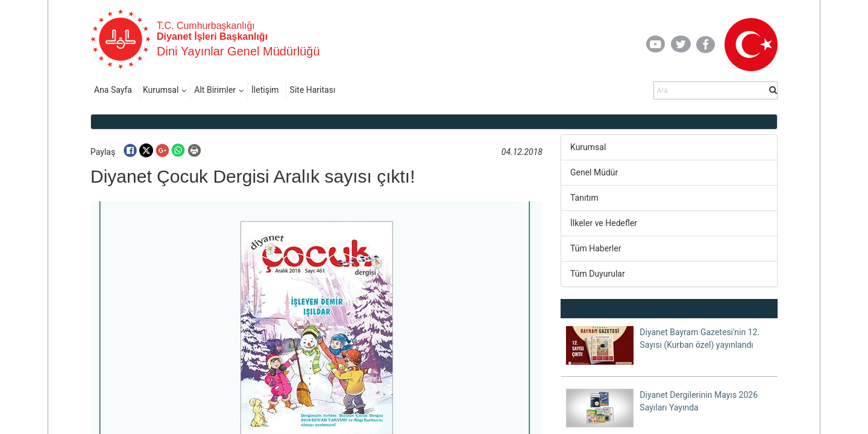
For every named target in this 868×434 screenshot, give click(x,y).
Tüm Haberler (596, 248)
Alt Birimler (215, 90)
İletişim (265, 90)
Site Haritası (313, 90)
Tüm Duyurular (598, 274)
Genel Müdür (594, 172)
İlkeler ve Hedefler (604, 223)
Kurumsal (161, 90)
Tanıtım (584, 198)
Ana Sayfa (113, 90)
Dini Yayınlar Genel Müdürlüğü (238, 51)
